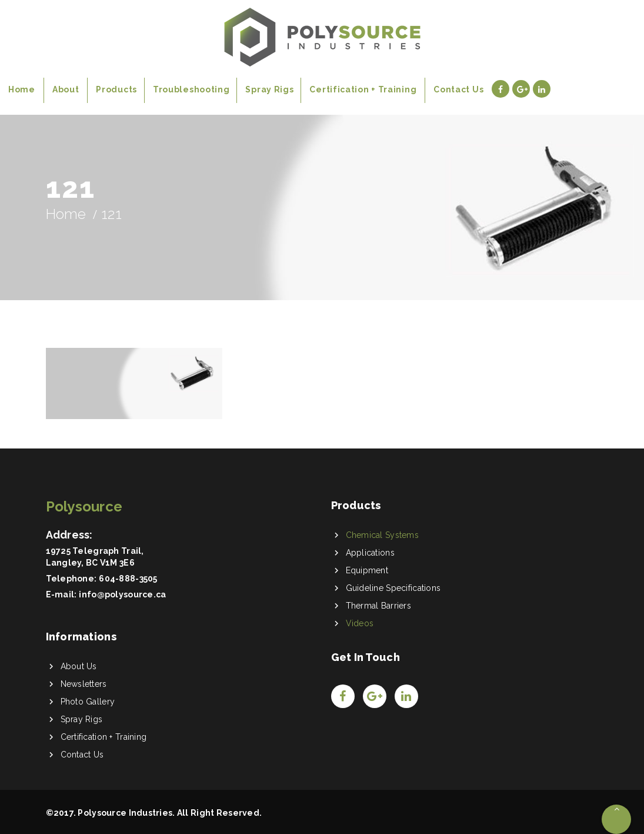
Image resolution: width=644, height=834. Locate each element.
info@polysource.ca (122, 594)
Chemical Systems (382, 535)
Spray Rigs (82, 719)
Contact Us (82, 755)
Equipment (367, 570)
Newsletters (84, 684)
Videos (360, 623)
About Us (79, 666)
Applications (370, 553)
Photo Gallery (88, 702)
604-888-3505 (128, 579)
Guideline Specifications (393, 588)
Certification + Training (104, 737)
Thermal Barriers (378, 606)
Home (66, 214)
